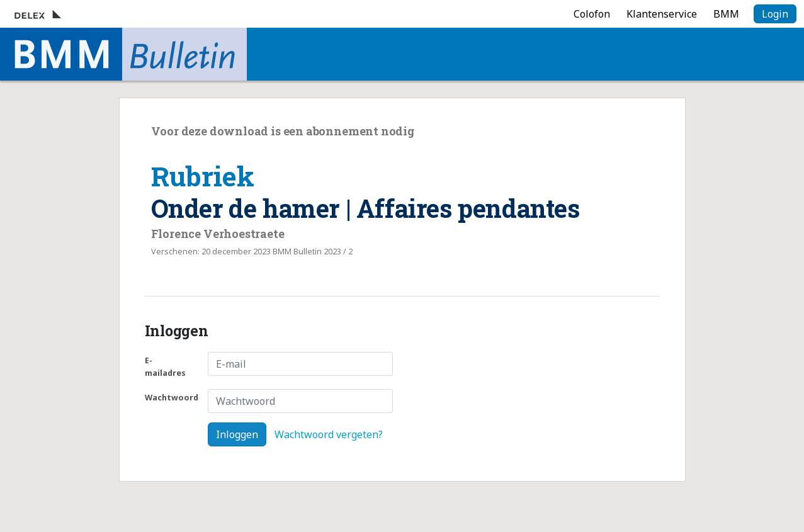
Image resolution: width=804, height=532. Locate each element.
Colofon (592, 14)
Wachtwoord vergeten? (329, 434)
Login (775, 14)
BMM (726, 14)
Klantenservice (662, 14)
